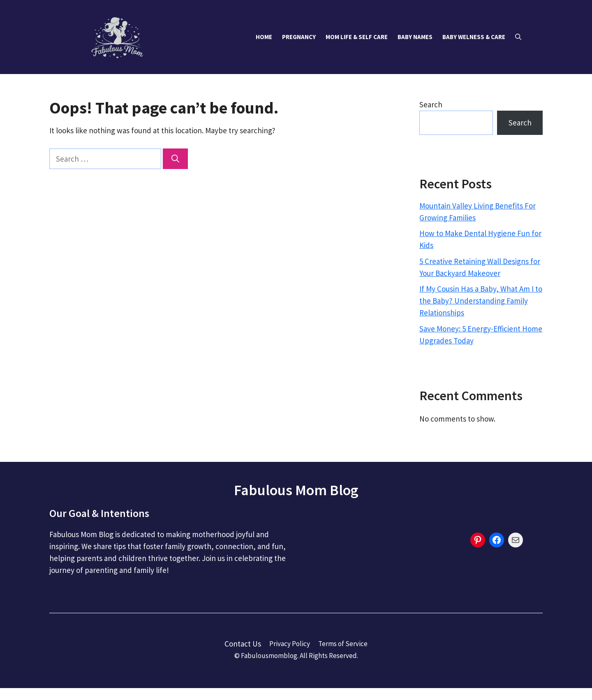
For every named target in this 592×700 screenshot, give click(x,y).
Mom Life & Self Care (357, 37)
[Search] (175, 159)
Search (431, 104)
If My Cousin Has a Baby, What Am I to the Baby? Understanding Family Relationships (481, 301)
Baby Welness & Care (474, 37)
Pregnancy (299, 37)
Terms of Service (343, 644)
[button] (518, 37)
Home (264, 37)
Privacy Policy (290, 644)
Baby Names (415, 37)
